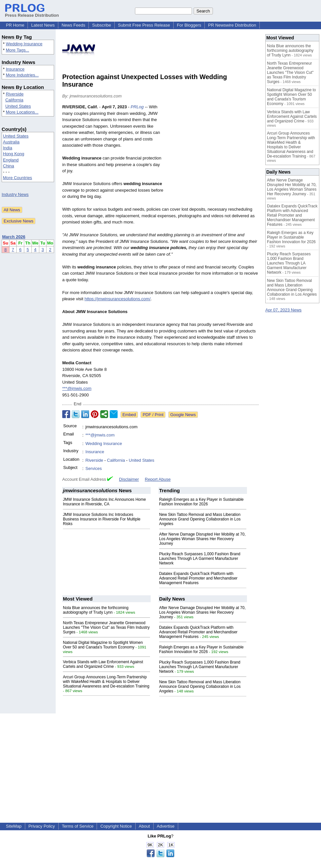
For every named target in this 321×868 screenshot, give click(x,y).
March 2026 (14, 237)
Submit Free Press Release (144, 25)
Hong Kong (14, 154)
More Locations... (22, 112)
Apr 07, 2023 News (283, 310)
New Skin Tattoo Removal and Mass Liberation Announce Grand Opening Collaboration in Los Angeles (200, 519)
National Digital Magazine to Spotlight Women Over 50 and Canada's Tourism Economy (103, 645)
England (11, 160)
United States (18, 106)
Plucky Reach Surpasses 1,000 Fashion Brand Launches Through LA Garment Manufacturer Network (200, 559)
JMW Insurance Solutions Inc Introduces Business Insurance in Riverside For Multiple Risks (102, 519)
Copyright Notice (116, 826)
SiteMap (14, 826)
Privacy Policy (42, 826)
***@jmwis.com (77, 388)
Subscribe (102, 25)
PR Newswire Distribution (232, 25)
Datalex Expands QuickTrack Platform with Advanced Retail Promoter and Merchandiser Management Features (198, 578)
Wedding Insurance (24, 44)
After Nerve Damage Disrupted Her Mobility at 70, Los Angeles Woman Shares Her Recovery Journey (202, 539)
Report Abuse (158, 479)
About (144, 826)
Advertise (166, 826)
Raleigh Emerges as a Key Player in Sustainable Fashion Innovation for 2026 (201, 502)
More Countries (18, 178)
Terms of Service (78, 826)
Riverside (15, 94)
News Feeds (73, 25)
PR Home (15, 25)
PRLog (137, 107)
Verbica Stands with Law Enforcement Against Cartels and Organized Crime (103, 664)
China (9, 166)
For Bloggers (189, 25)
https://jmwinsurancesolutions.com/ (118, 299)
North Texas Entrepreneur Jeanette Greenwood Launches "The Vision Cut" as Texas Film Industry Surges (106, 627)
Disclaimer (129, 479)
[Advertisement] (213, 152)
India (8, 148)
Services (94, 468)
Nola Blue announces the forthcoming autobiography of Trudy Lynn (96, 610)
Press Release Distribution (32, 13)
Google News (183, 415)
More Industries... (22, 75)
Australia (11, 142)
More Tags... (18, 50)
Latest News (43, 25)
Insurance (15, 69)
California (14, 100)
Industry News (15, 194)
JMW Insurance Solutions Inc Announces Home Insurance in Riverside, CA (104, 502)
